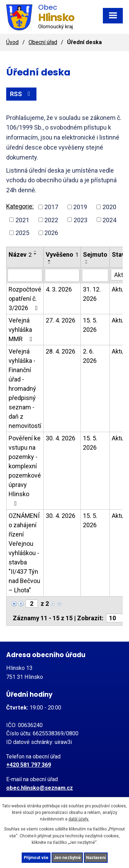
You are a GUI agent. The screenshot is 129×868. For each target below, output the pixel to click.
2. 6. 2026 (90, 356)
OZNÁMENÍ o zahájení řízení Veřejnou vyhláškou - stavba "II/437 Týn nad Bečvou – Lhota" (24, 553)
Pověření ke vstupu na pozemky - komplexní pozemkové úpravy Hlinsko (25, 471)
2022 (51, 220)
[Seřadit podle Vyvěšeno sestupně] (50, 263)
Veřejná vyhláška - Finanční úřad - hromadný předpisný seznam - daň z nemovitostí (25, 389)
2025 (22, 233)
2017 (51, 207)
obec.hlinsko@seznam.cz (40, 788)
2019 (80, 207)
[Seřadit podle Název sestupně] (35, 254)
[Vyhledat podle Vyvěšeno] (62, 275)
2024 (109, 220)
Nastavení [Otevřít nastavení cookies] (96, 858)
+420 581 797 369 (29, 765)
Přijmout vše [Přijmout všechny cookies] (36, 858)
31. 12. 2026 (92, 294)
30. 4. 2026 (61, 438)
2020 (109, 207)
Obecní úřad (43, 42)
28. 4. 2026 (61, 351)
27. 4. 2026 (61, 320)
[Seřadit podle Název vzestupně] (35, 251)
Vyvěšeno (62, 254)
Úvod (12, 42)
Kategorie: (20, 206)
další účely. (79, 819)
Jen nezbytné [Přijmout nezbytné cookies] (67, 858)
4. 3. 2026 (59, 289)
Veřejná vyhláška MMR (22, 330)
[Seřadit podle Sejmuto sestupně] (87, 263)
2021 (22, 220)
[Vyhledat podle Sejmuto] (95, 275)
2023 (80, 220)
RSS (21, 94)
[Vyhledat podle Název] (25, 275)
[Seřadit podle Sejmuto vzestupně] (87, 261)
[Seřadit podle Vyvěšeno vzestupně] (50, 261)
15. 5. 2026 (90, 325)
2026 (51, 233)
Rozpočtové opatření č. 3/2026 (25, 299)
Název (20, 254)
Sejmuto (95, 254)
